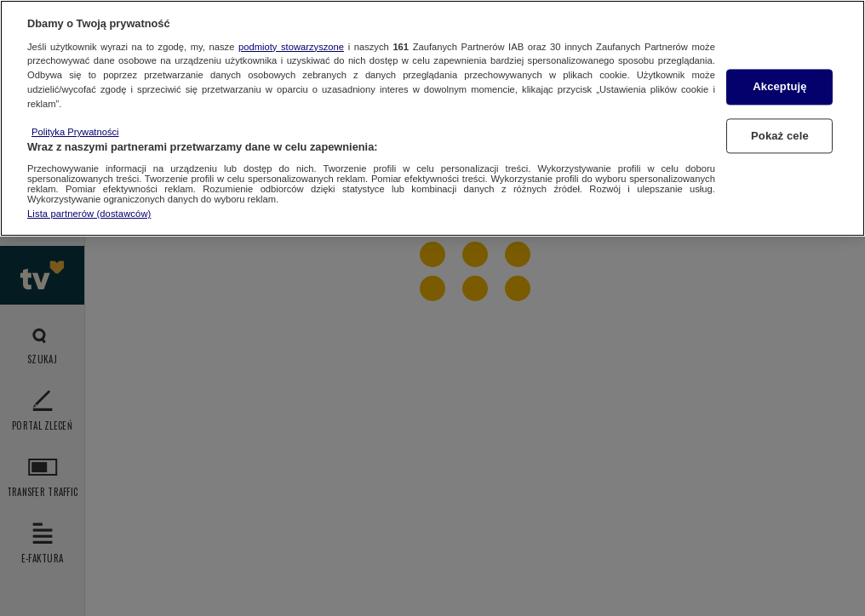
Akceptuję (779, 87)
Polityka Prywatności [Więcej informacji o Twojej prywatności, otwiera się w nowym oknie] (75, 132)
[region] (432, 118)
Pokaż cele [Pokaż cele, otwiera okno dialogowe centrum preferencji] (780, 136)
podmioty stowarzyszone (291, 47)
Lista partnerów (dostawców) (89, 214)
